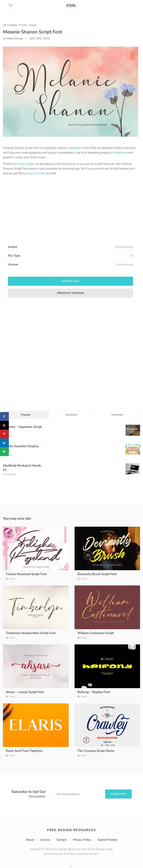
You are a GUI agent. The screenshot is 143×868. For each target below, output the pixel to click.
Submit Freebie (107, 840)
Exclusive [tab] (71, 415)
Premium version (71, 293)
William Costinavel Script (96, 633)
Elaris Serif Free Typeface (24, 751)
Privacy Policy (82, 840)
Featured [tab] (117, 415)
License (45, 840)
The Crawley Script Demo (96, 751)
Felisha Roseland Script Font (26, 574)
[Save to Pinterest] (4, 434)
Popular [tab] (26, 415)
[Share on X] (4, 425)
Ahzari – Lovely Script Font (25, 692)
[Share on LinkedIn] (4, 443)
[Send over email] (4, 452)
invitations (119, 153)
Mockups (11, 474)
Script (33, 25)
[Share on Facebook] (4, 416)
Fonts (23, 25)
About (30, 840)
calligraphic (75, 148)
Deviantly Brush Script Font (97, 574)
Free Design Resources (71, 830)
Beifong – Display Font (94, 692)
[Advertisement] (71, 208)
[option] (71, 92)
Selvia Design (26, 164)
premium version (34, 173)
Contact (62, 840)
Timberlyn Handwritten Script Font (31, 633)
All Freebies (10, 25)
